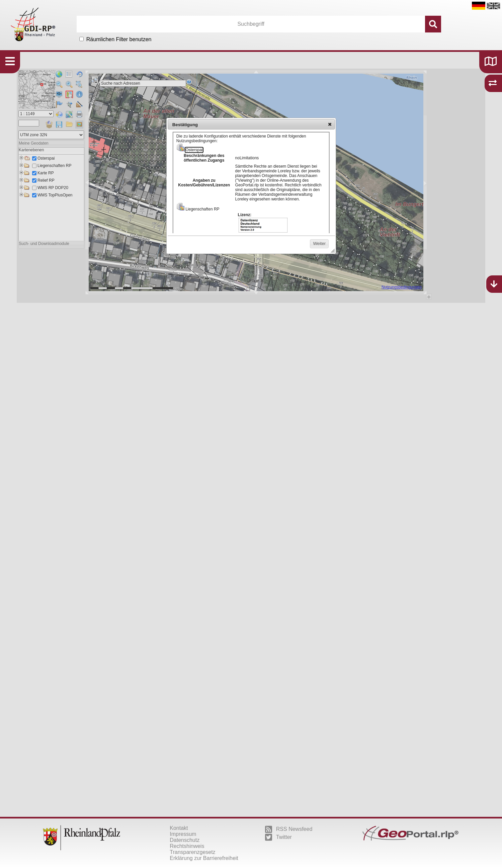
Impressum (183, 834)
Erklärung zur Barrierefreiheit (204, 858)
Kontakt (179, 828)
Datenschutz (185, 840)
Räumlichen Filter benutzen (119, 39)
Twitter (278, 837)
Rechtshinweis (187, 846)
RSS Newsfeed (289, 829)
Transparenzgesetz (192, 852)
